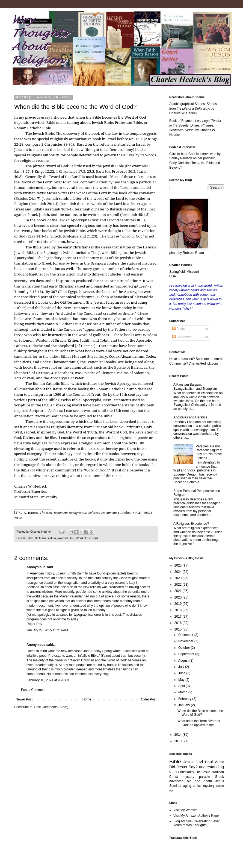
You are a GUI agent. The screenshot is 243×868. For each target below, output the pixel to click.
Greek (219, 777)
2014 (179, 735)
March (183, 692)
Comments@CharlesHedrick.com (194, 363)
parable (205, 777)
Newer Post (24, 699)
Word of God (66, 538)
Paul (209, 762)
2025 (179, 565)
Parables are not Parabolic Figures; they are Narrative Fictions (209, 452)
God (199, 762)
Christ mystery (182, 777)
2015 (179, 629)
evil (171, 791)
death (208, 781)
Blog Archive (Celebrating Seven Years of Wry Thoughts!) (197, 823)
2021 (179, 591)
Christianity (186, 772)
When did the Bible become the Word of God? (200, 713)
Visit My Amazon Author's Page (196, 816)
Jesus (188, 762)
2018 (179, 610)
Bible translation (45, 538)
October (185, 648)
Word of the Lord (87, 538)
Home (87, 699)
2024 (179, 572)
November (186, 641)
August (184, 661)
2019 (179, 604)
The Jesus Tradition (210, 772)
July (182, 667)
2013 (179, 741)
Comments (182, 337)
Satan (220, 786)
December (186, 635)
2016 (179, 623)
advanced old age (185, 781)
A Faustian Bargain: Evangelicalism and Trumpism (195, 386)
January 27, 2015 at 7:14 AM (47, 630)
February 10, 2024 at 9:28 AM (48, 680)
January (185, 705)
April (182, 686)
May (182, 680)
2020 (179, 597)
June (182, 673)
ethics (197, 786)
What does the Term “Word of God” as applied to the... (199, 723)
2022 (179, 585)
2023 (179, 578)
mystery (209, 786)
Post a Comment (33, 690)
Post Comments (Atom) (51, 707)
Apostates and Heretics (190, 417)
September (187, 654)
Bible (30, 538)
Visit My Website (185, 810)
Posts (178, 329)
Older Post (149, 699)
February (185, 699)
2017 (179, 617)
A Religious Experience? (191, 524)
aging (187, 786)
